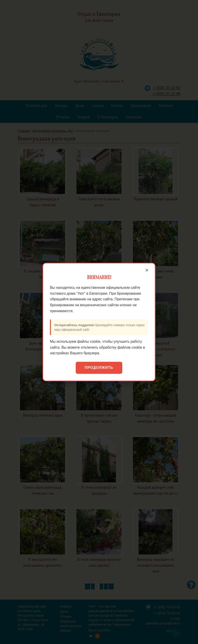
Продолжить (99, 368)
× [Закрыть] (147, 270)
